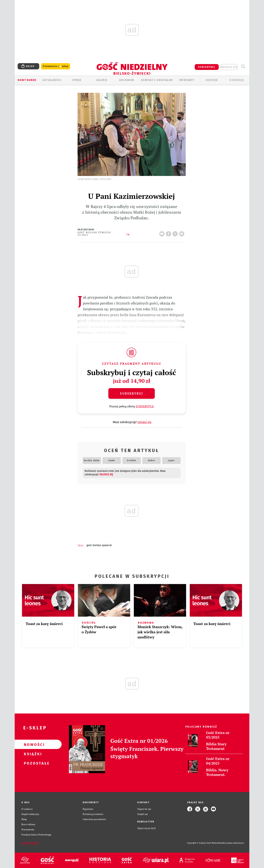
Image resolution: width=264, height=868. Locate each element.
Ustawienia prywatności (94, 819)
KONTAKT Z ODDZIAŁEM (157, 80)
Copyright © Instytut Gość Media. (202, 843)
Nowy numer (27, 80)
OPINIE (77, 80)
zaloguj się (229, 67)
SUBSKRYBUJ (207, 67)
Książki (32, 754)
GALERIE (102, 80)
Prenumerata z (56, 66)
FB (169, 233)
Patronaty (187, 80)
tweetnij (176, 233)
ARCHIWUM (127, 80)
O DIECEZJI (237, 80)
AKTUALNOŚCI (52, 80)
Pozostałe (32, 763)
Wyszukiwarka (243, 67)
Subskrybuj (131, 393)
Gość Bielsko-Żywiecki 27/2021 (94, 234)
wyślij (182, 233)
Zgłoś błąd (30, 843)
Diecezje (212, 80)
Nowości (32, 744)
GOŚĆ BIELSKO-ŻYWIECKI (99, 545)
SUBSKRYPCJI (145, 406)
